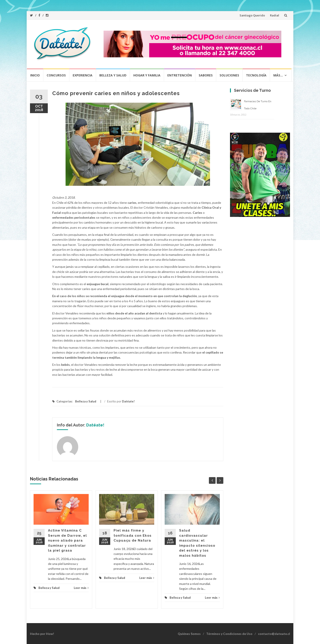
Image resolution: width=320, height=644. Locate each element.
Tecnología (256, 75)
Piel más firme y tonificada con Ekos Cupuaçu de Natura (133, 535)
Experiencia (83, 75)
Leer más (81, 588)
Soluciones (229, 75)
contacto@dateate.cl (274, 634)
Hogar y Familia (147, 75)
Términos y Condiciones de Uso (229, 634)
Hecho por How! (42, 634)
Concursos (56, 75)
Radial (275, 15)
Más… (278, 75)
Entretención (180, 75)
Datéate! (128, 401)
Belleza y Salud (113, 75)
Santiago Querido (252, 15)
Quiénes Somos (189, 634)
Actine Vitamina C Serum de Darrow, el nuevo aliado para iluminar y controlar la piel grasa (67, 540)
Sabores (206, 75)
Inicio (35, 75)
